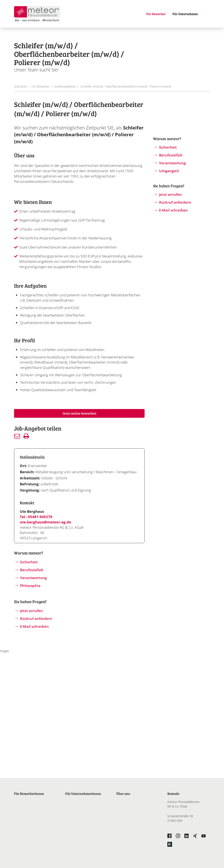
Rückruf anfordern (36, 619)
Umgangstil (169, 171)
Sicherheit (29, 562)
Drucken (26, 436)
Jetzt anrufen (31, 611)
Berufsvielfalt (32, 570)
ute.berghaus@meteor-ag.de (45, 522)
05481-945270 (40, 517)
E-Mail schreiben (34, 626)
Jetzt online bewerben (79, 413)
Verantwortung (33, 578)
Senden (17, 436)
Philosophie (30, 586)
